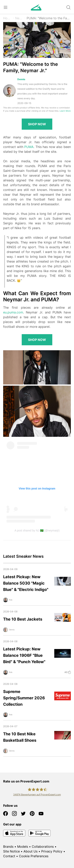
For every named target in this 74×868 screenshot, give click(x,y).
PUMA (29, 147)
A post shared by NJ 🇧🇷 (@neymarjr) (37, 530)
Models (23, 847)
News (19, 18)
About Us (30, 851)
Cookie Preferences (34, 856)
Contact (9, 856)
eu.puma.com (13, 312)
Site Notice (11, 851)
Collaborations (43, 847)
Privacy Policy (52, 851)
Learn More (65, 111)
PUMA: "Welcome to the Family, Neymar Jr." (49, 18)
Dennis (21, 79)
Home (8, 18)
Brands (8, 847)
